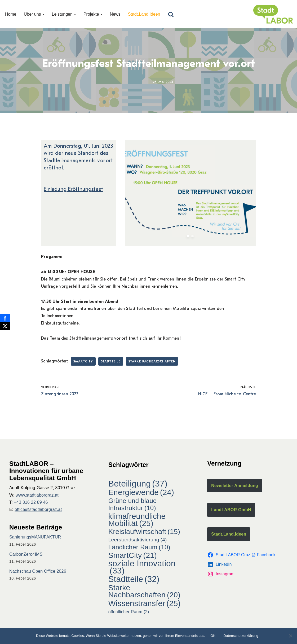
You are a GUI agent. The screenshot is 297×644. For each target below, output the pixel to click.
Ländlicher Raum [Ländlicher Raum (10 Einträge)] (139, 547)
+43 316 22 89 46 (31, 502)
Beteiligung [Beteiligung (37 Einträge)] (138, 484)
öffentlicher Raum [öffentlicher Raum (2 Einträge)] (129, 612)
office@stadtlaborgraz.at (38, 509)
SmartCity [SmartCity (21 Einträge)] (133, 555)
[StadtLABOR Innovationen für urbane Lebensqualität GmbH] (273, 14)
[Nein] (290, 636)
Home (11, 14)
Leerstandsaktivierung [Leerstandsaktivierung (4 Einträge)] (138, 540)
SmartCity (83, 361)
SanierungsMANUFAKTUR (35, 537)
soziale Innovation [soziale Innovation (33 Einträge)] (142, 567)
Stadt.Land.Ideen (144, 14)
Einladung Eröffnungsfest (73, 189)
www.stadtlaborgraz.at (37, 495)
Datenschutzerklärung (241, 636)
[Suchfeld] (171, 14)
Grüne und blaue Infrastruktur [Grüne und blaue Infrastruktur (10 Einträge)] (133, 504)
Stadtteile (111, 361)
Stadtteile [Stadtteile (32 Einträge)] (134, 579)
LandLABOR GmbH (231, 510)
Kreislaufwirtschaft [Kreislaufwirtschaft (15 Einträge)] (144, 532)
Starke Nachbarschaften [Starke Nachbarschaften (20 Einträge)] (144, 591)
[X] (5, 326)
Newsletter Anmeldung (235, 486)
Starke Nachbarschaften (152, 361)
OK (213, 636)
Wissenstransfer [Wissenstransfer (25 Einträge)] (145, 603)
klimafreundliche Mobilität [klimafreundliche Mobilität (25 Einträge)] (137, 520)
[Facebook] (5, 318)
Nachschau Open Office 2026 (38, 571)
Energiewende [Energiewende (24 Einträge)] (141, 492)
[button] (43, 14)
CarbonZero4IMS (26, 554)
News (115, 14)
